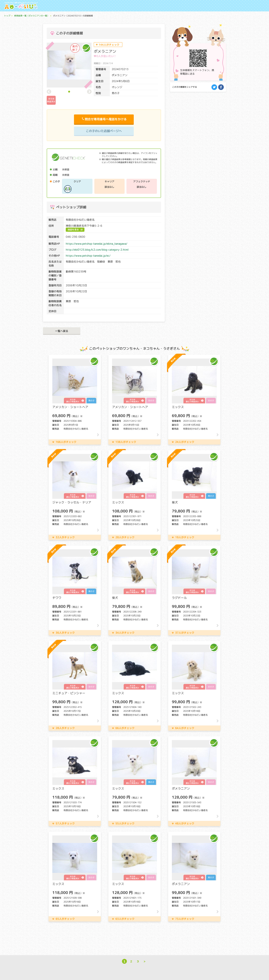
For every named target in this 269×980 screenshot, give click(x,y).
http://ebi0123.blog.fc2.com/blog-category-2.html (97, 250)
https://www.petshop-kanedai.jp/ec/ (88, 256)
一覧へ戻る (62, 331)
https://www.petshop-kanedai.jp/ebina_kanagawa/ (97, 244)
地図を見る (73, 230)
